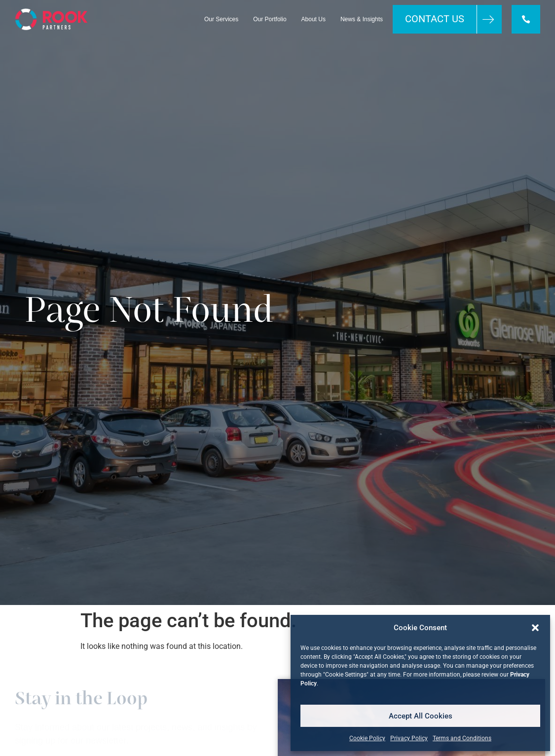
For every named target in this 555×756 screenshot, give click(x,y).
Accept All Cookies (421, 716)
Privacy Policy (409, 738)
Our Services (221, 19)
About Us (314, 19)
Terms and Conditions (462, 738)
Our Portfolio (270, 19)
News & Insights (362, 19)
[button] (535, 628)
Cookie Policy (367, 738)
